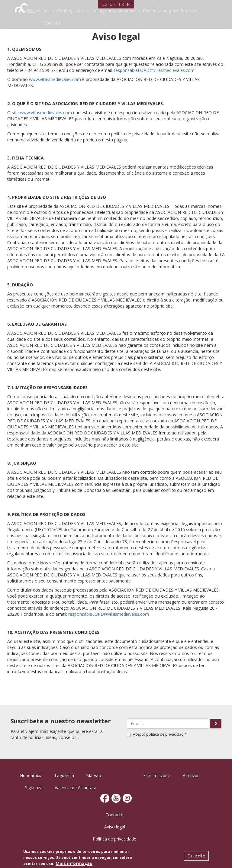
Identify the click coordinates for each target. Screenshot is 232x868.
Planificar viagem (160, 11)
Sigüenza (34, 787)
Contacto (114, 815)
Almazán (191, 775)
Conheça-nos (71, 11)
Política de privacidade (114, 839)
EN (113, 4)
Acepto (157, 734)
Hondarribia (31, 775)
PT (130, 4)
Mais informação (74, 863)
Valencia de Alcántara (76, 787)
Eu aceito (196, 856)
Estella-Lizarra (157, 775)
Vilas (92, 11)
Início (49, 11)
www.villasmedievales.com (55, 79)
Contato (52, 23)
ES (105, 4)
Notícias (189, 11)
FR (121, 4)
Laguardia (64, 775)
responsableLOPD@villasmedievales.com (154, 70)
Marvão (94, 775)
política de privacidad (165, 734)
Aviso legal (115, 827)
